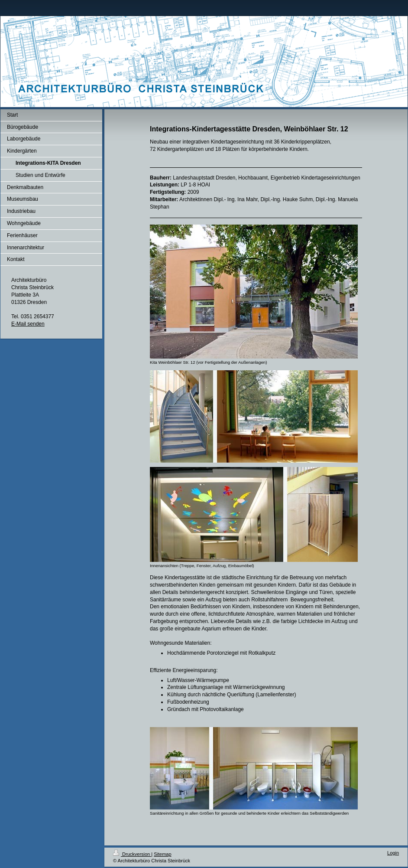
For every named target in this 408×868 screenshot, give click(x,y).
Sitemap (162, 854)
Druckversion (132, 854)
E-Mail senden (28, 324)
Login (393, 853)
